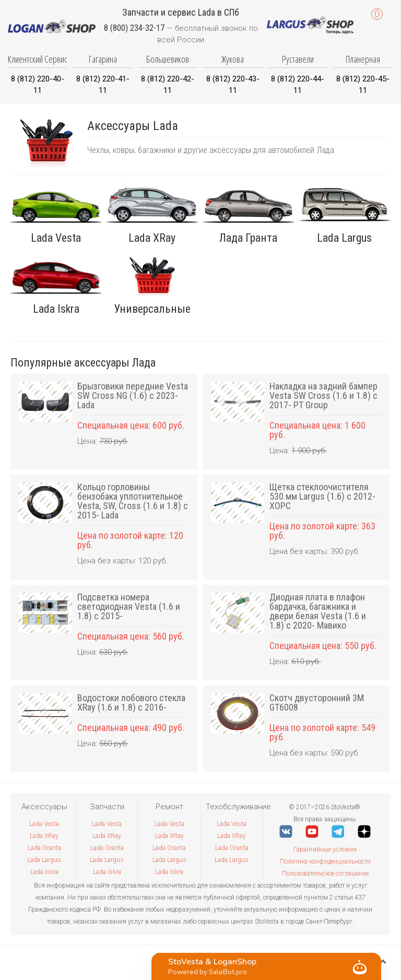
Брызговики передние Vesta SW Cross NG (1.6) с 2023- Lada (133, 395)
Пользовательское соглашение (325, 873)
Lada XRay (44, 836)
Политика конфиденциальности (325, 861)
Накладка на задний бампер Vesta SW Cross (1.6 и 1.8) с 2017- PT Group (323, 395)
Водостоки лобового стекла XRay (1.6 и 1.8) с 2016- (131, 702)
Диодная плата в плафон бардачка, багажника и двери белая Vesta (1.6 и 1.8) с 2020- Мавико (318, 611)
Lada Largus (44, 860)
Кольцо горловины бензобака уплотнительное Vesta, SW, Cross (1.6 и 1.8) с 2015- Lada (133, 501)
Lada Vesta (44, 824)
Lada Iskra (44, 872)
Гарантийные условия (325, 849)
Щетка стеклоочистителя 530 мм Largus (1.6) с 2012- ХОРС (322, 496)
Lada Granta (44, 848)
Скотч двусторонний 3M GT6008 (317, 702)
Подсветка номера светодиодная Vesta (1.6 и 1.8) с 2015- (129, 606)
